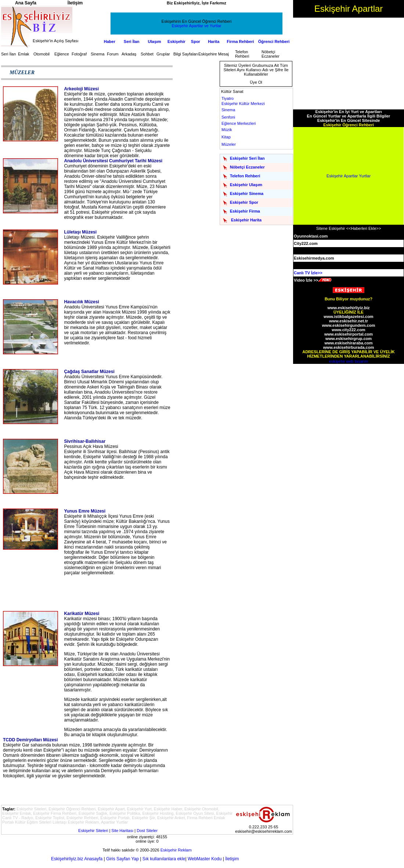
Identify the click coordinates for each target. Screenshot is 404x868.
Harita (214, 41)
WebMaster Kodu (205, 859)
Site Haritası (122, 831)
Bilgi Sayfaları (186, 54)
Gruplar (163, 54)
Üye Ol (256, 82)
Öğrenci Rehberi (274, 41)
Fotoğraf (79, 54)
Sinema (98, 54)
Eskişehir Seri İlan (247, 158)
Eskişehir (176, 41)
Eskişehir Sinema (247, 194)
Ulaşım (155, 41)
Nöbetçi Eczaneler (270, 54)
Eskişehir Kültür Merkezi (243, 104)
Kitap (226, 137)
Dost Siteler (147, 831)
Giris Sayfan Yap (122, 859)
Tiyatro (228, 98)
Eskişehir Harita (246, 220)
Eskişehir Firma (245, 211)
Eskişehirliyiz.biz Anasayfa (77, 859)
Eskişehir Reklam (176, 850)
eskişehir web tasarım (349, 361)
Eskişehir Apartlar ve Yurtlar (197, 26)
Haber (110, 41)
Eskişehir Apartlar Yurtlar (349, 176)
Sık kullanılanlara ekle (164, 859)
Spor (196, 41)
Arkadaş (129, 54)
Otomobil (42, 54)
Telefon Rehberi (242, 54)
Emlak (24, 54)
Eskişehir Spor (244, 202)
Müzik (227, 130)
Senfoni (228, 117)
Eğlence (62, 54)
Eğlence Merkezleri (239, 123)
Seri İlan (132, 41)
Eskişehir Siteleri (93, 831)
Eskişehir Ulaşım (246, 185)
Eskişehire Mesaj (214, 54)
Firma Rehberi (241, 41)
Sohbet (147, 54)
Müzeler (229, 144)
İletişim (232, 859)
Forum (113, 54)
